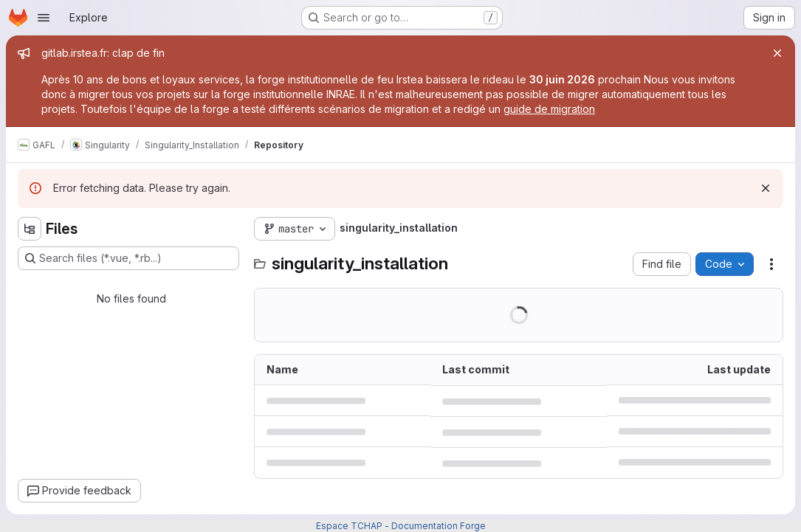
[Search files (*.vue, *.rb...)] (128, 258)
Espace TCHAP (349, 526)
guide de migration (549, 109)
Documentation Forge (439, 526)
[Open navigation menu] (44, 18)
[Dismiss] (766, 188)
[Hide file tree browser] (30, 229)
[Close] (777, 53)
